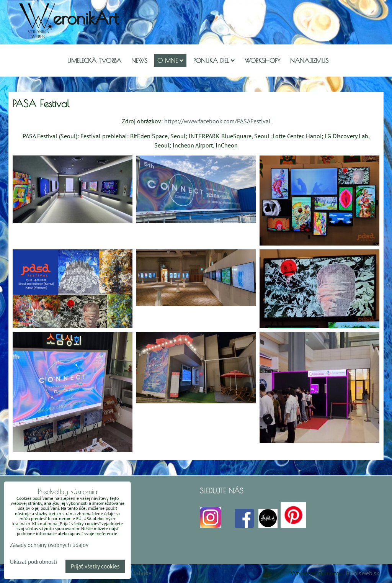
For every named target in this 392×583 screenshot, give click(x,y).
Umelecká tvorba (94, 61)
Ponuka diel (214, 61)
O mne (170, 61)
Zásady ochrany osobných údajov (49, 545)
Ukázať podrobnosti (33, 562)
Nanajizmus (309, 61)
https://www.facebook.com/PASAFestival (217, 121)
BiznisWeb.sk (363, 573)
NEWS (139, 61)
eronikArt (86, 18)
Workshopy (262, 61)
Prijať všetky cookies (95, 566)
